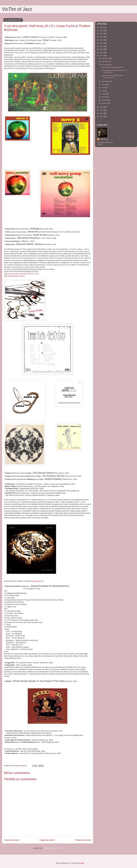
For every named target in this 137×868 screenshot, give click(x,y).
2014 (102, 113)
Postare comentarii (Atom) (53, 848)
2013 (102, 117)
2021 (102, 43)
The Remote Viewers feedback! (112, 67)
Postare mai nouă (11, 840)
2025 (102, 31)
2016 (102, 107)
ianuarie (105, 103)
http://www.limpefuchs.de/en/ (14, 276)
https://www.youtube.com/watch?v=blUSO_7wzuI (21, 274)
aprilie (104, 94)
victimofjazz (104, 139)
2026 (102, 27)
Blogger (82, 863)
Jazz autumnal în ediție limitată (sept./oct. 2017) (112, 76)
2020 (102, 46)
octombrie (105, 65)
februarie (105, 100)
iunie (103, 88)
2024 (102, 34)
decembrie (106, 58)
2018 (102, 52)
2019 (102, 49)
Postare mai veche (83, 840)
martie (104, 97)
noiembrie (105, 61)
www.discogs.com (37, 581)
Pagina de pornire (47, 840)
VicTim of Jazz (17, 9)
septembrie (106, 81)
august (104, 84)
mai (103, 91)
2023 (102, 37)
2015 (102, 110)
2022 (102, 40)
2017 (102, 56)
